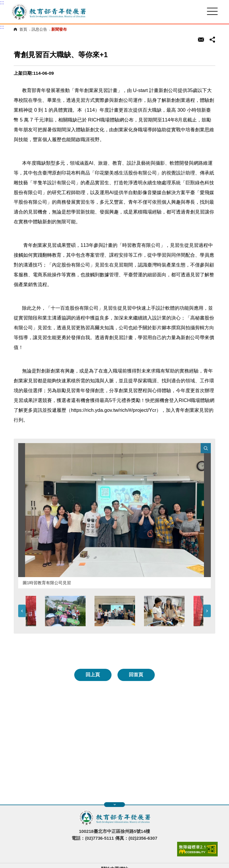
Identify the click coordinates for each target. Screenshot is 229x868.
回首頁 (136, 675)
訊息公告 (39, 29)
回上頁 (93, 675)
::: (2, 3)
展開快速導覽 (115, 805)
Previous (22, 611)
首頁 (23, 29)
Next (207, 611)
